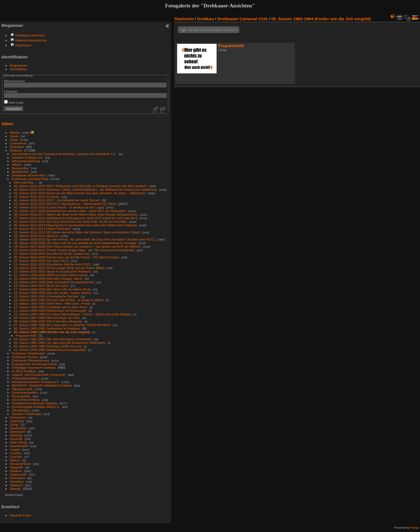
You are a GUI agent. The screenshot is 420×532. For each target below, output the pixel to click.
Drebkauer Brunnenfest (29, 175)
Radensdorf (18, 474)
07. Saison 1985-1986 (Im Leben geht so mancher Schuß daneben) (62, 325)
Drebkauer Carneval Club (30, 179)
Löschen (16, 457)
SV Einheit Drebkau (26, 400)
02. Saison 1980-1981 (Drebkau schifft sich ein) (48, 346)
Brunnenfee (20, 168)
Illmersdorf (18, 432)
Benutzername (15, 81)
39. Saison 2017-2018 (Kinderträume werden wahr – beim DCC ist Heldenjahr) (70, 211)
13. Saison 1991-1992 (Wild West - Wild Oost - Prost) (52, 303)
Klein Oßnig (18, 442)
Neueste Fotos (21, 515)
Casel (14, 140)
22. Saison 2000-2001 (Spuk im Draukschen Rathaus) (53, 271)
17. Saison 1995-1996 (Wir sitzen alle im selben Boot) (52, 289)
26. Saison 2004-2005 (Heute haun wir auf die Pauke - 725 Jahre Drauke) (67, 257)
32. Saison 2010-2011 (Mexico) (36, 236)
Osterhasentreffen (25, 392)
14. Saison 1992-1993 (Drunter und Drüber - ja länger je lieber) (59, 300)
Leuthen (16, 453)
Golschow (17, 421)
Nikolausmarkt (22, 389)
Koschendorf (19, 446)
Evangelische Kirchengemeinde (35, 364)
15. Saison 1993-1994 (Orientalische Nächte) (46, 296)
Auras (14, 136)
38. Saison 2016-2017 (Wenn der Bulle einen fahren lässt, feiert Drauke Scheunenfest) (76, 214)
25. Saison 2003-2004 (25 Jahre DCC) (41, 261)
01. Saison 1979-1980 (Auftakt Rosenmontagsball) (50, 350)
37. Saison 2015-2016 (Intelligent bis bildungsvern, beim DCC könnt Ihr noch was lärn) (76, 218)
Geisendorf (18, 417)
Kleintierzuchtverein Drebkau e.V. (36, 382)
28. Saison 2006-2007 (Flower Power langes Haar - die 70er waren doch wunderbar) (74, 250)
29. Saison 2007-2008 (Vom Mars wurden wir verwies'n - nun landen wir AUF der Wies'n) (77, 246)
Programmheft (26, 335)
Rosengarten (21, 396)
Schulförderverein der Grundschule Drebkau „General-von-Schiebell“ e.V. (64, 154)
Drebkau (16, 150)
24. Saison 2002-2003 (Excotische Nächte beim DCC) (52, 264)
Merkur (15, 460)
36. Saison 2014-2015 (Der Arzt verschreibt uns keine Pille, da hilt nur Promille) (71, 221)
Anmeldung (18, 69)
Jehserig (16, 435)
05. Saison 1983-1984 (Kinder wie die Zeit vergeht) (52, 332)
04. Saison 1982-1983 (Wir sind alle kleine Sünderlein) (53, 339)
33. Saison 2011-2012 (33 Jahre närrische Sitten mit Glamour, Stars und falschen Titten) (77, 232)
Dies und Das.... (25, 182)
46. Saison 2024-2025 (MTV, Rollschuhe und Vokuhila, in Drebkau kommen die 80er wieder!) (80, 186)
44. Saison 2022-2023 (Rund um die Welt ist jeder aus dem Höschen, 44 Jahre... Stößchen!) (80, 193)
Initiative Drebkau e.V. (28, 157)
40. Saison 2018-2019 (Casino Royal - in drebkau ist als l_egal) (59, 207)
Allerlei (15, 132)
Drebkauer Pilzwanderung (31, 360)
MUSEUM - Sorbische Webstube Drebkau (42, 385)
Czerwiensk (18, 143)
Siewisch (16, 485)
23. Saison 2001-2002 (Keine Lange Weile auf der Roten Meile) (59, 268)
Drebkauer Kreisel (25, 357)
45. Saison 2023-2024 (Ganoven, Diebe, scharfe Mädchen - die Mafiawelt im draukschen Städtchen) (86, 189)
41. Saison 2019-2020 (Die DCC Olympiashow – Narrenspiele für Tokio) (65, 204)
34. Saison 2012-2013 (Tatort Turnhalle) (42, 229)
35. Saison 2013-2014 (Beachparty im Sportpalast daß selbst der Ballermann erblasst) (75, 225)
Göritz (14, 424)
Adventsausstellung (26, 161)
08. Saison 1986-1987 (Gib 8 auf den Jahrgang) (48, 321)
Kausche (16, 439)
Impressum (23, 45)
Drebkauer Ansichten (30, 35)
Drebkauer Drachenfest (29, 353)
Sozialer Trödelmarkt (27, 414)
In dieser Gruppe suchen (212, 30)
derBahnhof (20, 172)
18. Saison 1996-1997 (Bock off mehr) (41, 286)
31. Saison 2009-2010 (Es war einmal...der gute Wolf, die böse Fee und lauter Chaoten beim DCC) (84, 239)
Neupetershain (21, 464)
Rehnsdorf (18, 478)
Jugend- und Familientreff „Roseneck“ (39, 375)
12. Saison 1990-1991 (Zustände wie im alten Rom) (51, 307)
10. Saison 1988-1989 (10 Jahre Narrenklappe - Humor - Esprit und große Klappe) (73, 314)
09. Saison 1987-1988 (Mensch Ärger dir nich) (47, 318)
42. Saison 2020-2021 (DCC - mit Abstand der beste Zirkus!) (57, 200)
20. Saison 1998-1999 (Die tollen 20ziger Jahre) (48, 278)
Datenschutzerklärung (31, 40)
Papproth (17, 467)
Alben (7, 124)
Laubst (15, 449)
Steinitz (15, 489)
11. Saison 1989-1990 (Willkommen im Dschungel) (50, 311)
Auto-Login (14, 102)
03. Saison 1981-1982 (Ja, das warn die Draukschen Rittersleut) (60, 343)
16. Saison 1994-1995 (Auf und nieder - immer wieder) (53, 293)
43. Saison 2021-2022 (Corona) (37, 197)
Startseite (184, 19)
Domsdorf (17, 147)
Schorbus (17, 481)
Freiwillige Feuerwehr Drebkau (34, 367)
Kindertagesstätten (25, 378)
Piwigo (415, 528)
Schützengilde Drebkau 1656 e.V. (36, 407)
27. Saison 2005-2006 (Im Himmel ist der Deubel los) (52, 254)
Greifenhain (18, 428)
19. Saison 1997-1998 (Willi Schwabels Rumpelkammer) (54, 282)
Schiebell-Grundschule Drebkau (35, 403)
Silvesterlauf (21, 410)
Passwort (11, 91)
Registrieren (19, 65)
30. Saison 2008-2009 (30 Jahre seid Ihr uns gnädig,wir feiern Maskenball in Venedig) (75, 243)
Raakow (16, 471)
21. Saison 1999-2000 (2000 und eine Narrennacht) (51, 275)
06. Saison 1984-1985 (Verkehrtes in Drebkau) (47, 328)
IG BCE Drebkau (24, 371)
